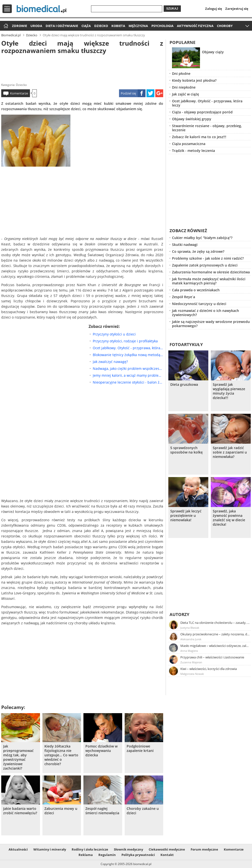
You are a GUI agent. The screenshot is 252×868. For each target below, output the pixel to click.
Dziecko (101, 26)
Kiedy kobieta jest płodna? (194, 80)
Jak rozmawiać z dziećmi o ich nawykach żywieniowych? (206, 313)
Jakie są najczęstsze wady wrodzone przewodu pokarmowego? (211, 324)
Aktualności (18, 849)
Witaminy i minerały (50, 849)
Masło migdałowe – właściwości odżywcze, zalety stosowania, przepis (215, 646)
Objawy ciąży (213, 52)
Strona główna (5, 26)
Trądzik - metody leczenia (193, 151)
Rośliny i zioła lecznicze (90, 849)
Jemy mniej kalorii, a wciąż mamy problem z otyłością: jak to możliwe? (128, 375)
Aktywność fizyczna (195, 26)
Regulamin (107, 855)
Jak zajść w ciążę (186, 94)
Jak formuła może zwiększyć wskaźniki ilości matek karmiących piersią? (209, 281)
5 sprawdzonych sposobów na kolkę (186, 450)
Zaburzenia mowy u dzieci (61, 811)
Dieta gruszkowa (184, 385)
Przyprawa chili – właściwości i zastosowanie (212, 657)
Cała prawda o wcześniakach (196, 290)
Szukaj (172, 9)
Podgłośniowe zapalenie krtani (140, 748)
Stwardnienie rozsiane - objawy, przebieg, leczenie (207, 128)
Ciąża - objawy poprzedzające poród (202, 112)
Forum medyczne (204, 849)
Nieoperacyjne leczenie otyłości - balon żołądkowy (128, 382)
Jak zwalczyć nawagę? (110, 362)
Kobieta (118, 26)
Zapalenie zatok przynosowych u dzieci (205, 265)
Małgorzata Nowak (192, 674)
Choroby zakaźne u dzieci (143, 811)
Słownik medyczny (128, 849)
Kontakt (167, 855)
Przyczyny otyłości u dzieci (114, 334)
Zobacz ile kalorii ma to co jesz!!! (199, 137)
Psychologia (162, 26)
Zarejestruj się (237, 9)
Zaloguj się (214, 9)
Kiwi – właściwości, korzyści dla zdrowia (209, 669)
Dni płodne (181, 73)
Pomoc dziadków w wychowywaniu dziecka (101, 751)
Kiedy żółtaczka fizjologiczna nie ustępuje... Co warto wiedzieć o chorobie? (61, 755)
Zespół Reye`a (184, 297)
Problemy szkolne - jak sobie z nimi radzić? (208, 258)
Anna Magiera (189, 651)
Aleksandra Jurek (191, 639)
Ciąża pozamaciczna (189, 144)
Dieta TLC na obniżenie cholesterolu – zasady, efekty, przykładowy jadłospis (215, 623)
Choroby (225, 26)
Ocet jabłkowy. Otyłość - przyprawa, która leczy (128, 348)
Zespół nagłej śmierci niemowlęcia (102, 811)
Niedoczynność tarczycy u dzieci (199, 304)
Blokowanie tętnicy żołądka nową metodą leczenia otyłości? (128, 355)
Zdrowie (20, 26)
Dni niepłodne (184, 87)
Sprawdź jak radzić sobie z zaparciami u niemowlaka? (230, 452)
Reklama (86, 855)
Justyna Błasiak (190, 628)
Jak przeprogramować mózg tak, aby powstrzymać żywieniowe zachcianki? (18, 757)
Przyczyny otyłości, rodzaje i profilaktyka (125, 341)
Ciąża (86, 26)
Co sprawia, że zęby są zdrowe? (198, 251)
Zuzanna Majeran (191, 662)
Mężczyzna (138, 26)
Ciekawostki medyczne (167, 849)
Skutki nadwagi (185, 245)
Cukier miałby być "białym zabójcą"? (202, 238)
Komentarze (19, 93)
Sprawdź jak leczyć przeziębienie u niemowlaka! (186, 516)
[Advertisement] (82, 67)
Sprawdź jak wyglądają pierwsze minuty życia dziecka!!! (229, 391)
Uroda (36, 26)
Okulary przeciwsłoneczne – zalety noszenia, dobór (215, 634)
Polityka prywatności (138, 855)
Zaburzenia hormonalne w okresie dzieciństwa (211, 272)
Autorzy (179, 614)
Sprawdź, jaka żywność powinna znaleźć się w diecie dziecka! (229, 518)
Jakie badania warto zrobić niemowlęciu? (20, 811)
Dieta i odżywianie (62, 26)
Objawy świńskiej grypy (192, 119)
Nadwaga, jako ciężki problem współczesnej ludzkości (128, 368)
